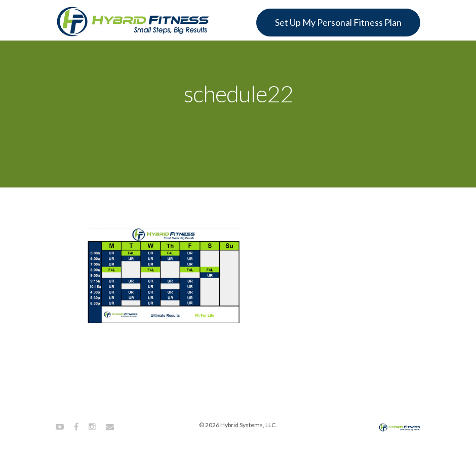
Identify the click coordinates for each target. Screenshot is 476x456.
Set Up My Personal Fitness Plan (338, 22)
